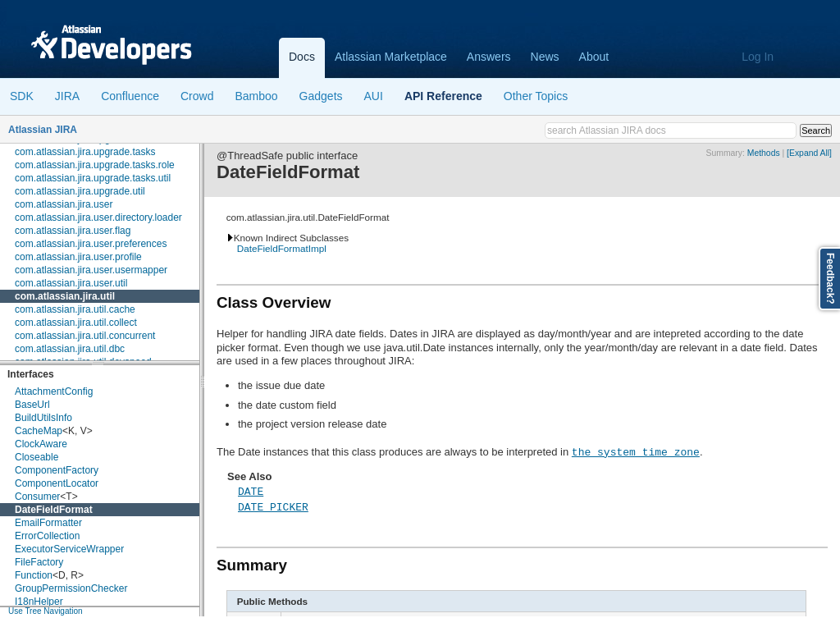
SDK (22, 96)
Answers (489, 57)
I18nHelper (39, 602)
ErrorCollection (47, 536)
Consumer (37, 497)
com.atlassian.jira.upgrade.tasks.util (93, 178)
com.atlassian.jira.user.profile (78, 257)
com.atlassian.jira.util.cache (75, 309)
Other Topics (536, 96)
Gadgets (321, 96)
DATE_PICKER (273, 506)
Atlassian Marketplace (391, 57)
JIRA (67, 96)
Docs (302, 57)
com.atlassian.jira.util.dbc (70, 349)
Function (34, 575)
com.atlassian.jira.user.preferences (91, 244)
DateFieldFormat (54, 510)
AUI (374, 96)
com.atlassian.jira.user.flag (73, 231)
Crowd (197, 96)
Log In (758, 57)
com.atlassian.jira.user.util (71, 283)
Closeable (37, 457)
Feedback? (830, 279)
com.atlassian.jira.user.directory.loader (98, 217)
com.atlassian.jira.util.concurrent (85, 336)
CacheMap (39, 431)
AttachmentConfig (54, 391)
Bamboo (256, 96)
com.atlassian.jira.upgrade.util (80, 191)
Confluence (130, 96)
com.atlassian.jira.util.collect (76, 323)
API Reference (443, 96)
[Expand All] (809, 153)
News (545, 57)
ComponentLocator (57, 483)
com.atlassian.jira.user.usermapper (91, 270)
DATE (251, 491)
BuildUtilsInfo (43, 418)
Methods (764, 153)
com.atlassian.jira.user (64, 204)
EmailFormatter (48, 523)
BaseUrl (32, 405)
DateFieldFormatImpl (282, 248)
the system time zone (636, 451)
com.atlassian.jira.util (65, 296)
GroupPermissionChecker (71, 588)
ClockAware (41, 444)
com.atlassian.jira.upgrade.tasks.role (95, 165)
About (594, 57)
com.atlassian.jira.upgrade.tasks (85, 152)
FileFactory (39, 562)
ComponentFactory (57, 470)
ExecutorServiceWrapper (69, 549)
